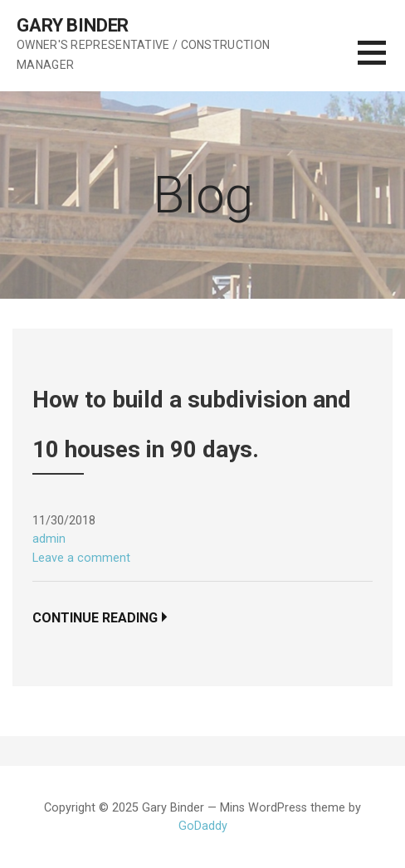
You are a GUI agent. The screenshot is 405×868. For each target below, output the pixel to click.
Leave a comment (81, 558)
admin (49, 539)
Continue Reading (95, 618)
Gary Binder (73, 25)
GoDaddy (203, 826)
